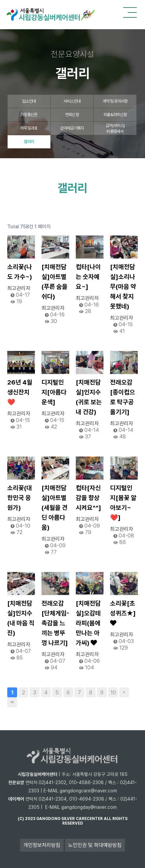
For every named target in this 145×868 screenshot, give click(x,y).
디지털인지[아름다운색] (54, 392)
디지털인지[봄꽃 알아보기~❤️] (123, 503)
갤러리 (29, 142)
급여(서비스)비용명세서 (115, 128)
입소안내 (29, 101)
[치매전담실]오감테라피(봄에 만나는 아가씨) (88, 623)
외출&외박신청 (115, 115)
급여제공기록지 (72, 128)
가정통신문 (29, 115)
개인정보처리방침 (42, 845)
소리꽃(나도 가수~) (20, 272)
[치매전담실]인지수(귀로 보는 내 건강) (89, 397)
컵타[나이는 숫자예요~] (88, 277)
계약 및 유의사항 (115, 101)
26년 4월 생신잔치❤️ (20, 392)
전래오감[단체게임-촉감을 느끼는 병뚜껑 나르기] (55, 623)
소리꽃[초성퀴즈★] (123, 613)
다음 (124, 692)
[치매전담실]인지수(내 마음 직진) (21, 618)
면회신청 (72, 115)
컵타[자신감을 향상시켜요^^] (88, 498)
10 (113, 692)
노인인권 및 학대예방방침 (95, 845)
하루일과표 (29, 128)
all (108, 819)
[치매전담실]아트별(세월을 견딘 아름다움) (55, 508)
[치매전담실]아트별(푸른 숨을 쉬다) (55, 282)
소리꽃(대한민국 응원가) (20, 498)
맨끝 (12, 702)
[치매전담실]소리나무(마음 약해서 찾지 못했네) (123, 287)
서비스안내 (72, 101)
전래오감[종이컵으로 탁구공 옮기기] (123, 397)
